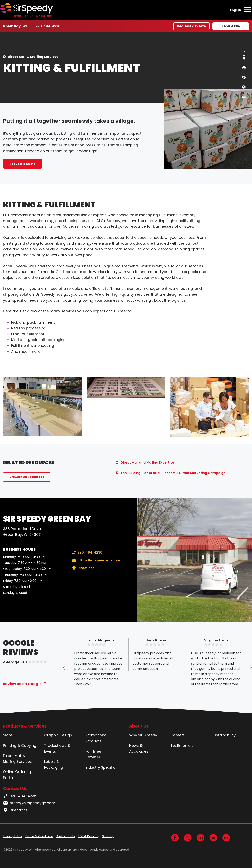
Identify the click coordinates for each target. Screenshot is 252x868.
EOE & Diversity (89, 836)
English (236, 10)
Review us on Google (22, 684)
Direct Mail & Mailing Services (33, 57)
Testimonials (182, 745)
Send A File (231, 26)
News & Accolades (139, 748)
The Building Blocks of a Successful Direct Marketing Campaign (173, 473)
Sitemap (108, 836)
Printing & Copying (20, 745)
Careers (178, 735)
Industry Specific (100, 767)
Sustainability (224, 735)
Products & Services (25, 726)
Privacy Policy (13, 836)
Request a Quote (191, 26)
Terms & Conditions (39, 836)
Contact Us (15, 789)
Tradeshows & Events (57, 748)
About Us (139, 726)
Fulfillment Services (94, 754)
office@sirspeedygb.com (95, 560)
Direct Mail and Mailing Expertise (147, 463)
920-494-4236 (48, 26)
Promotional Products (96, 738)
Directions (83, 568)
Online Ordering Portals (17, 775)
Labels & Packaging (54, 764)
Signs (8, 735)
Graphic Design (58, 735)
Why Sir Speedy (143, 735)
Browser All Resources (27, 477)
